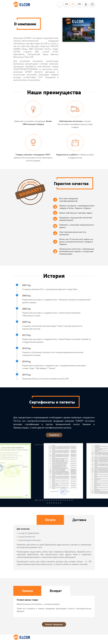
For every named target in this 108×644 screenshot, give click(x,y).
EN (79, 4)
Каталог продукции (54, 624)
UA (67, 4)
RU (73, 4)
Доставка (79, 520)
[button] (36, 500)
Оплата (50, 520)
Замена (27, 591)
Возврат (56, 591)
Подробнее (54, 435)
